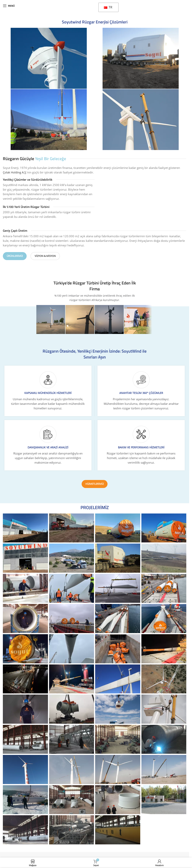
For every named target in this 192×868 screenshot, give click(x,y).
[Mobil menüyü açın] (9, 6)
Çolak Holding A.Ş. (15, 172)
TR (108, 7)
